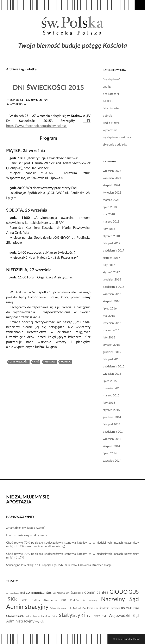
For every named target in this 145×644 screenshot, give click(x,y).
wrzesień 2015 (112, 374)
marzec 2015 (111, 396)
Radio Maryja (111, 123)
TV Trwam (93, 616)
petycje (107, 116)
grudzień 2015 (112, 352)
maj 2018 (109, 214)
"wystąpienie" (111, 79)
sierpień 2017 (111, 258)
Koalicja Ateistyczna (44, 600)
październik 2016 (114, 287)
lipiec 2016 (110, 309)
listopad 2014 (112, 425)
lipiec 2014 (110, 454)
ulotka (66, 362)
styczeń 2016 (111, 345)
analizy (107, 87)
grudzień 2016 (112, 280)
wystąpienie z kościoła (117, 137)
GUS (134, 592)
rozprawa (115, 608)
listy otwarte (111, 108)
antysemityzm (12, 593)
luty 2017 (109, 265)
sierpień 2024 (111, 185)
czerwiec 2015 (112, 388)
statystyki (72, 615)
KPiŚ (36, 362)
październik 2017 (114, 251)
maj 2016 (109, 316)
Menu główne (140, 5)
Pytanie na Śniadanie (98, 608)
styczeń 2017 (111, 272)
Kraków (50, 362)
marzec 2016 (111, 330)
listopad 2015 (112, 359)
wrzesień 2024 (112, 178)
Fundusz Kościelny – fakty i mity (27, 535)
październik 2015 (114, 367)
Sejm (54, 616)
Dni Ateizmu (59, 593)
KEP (24, 600)
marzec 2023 (111, 200)
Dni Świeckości (19, 362)
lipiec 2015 (110, 381)
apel (22, 593)
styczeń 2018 (111, 236)
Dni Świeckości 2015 (48, 88)
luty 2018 (109, 229)
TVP (104, 616)
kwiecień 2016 (112, 323)
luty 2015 (109, 403)
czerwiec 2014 (112, 461)
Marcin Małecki (39, 100)
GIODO (108, 101)
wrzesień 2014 (112, 439)
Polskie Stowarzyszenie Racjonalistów (68, 608)
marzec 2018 (111, 222)
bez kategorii (111, 94)
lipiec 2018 (110, 207)
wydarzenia (18, 104)
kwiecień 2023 (112, 193)
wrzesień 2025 (112, 171)
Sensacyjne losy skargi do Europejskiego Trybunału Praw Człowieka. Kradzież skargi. (59, 565)
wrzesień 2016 (112, 294)
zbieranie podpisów (115, 145)
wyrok (40, 622)
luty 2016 (109, 338)
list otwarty (90, 601)
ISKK (12, 599)
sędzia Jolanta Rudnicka (38, 616)
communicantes (39, 593)
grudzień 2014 (112, 417)
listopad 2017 (112, 243)
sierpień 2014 (111, 446)
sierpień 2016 (111, 301)
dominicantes (96, 592)
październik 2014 (114, 432)
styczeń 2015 (111, 410)
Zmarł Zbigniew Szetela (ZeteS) (26, 528)
